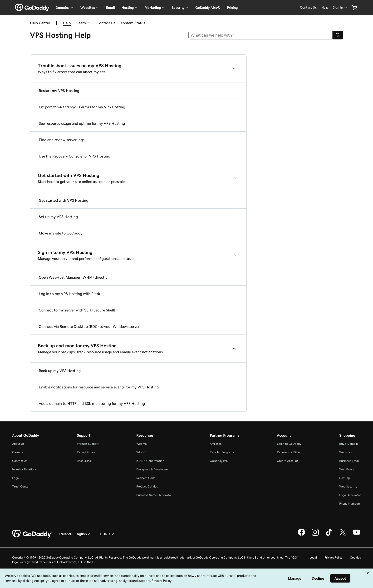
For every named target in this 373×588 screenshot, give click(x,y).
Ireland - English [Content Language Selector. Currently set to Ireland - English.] (76, 534)
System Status (133, 23)
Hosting (344, 478)
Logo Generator (350, 495)
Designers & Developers (152, 469)
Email (110, 8)
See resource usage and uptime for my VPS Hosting (82, 123)
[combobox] (261, 35)
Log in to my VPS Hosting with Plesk (69, 294)
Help (67, 23)
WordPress (347, 469)
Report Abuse (86, 452)
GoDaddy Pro (219, 461)
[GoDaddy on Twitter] (343, 535)
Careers (18, 452)
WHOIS (141, 452)
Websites (346, 452)
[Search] (338, 35)
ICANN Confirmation (150, 461)
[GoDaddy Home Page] (32, 534)
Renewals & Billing (289, 452)
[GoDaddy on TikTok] (329, 535)
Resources (84, 461)
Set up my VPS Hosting (58, 217)
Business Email (349, 461)
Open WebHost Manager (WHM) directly (73, 277)
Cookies (355, 557)
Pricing (232, 8)
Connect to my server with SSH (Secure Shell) (77, 310)
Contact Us (106, 23)
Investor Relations (24, 469)
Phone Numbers (350, 504)
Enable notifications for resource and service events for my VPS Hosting (99, 387)
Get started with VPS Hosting (64, 200)
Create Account (287, 461)
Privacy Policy (333, 557)
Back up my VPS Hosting (60, 371)
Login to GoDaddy (289, 444)
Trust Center (21, 486)
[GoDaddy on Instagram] (315, 535)
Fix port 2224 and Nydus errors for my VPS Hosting (82, 107)
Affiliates (216, 444)
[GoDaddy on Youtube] (357, 535)
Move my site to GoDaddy (61, 233)
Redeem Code (146, 478)
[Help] (325, 7)
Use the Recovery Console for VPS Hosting (74, 156)
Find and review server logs (62, 140)
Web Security (348, 486)
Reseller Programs (222, 452)
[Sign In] (340, 7)
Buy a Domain (348, 444)
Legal (16, 478)
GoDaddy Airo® (208, 8)
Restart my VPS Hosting (59, 91)
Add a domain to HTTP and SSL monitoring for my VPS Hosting (92, 403)
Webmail (142, 444)
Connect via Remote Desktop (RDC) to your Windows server (89, 326)
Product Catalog (147, 486)
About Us (18, 444)
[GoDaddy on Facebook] (301, 535)
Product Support (88, 444)
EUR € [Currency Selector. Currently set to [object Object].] (108, 534)
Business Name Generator (154, 495)
